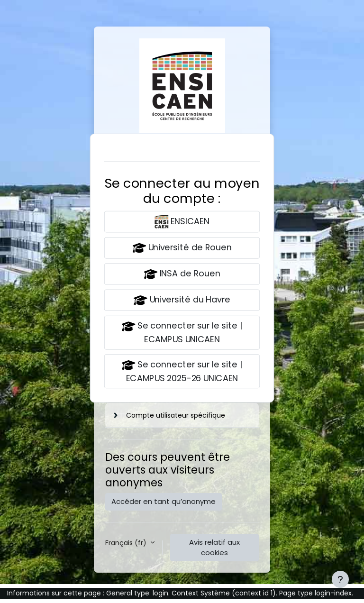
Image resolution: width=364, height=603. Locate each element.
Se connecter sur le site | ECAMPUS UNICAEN (182, 332)
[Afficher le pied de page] (340, 579)
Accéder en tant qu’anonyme (164, 501)
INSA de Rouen (182, 274)
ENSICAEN (182, 222)
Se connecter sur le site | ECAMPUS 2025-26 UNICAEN (182, 371)
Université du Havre (182, 300)
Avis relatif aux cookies (214, 547)
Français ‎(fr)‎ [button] (127, 543)
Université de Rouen (182, 248)
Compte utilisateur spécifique (176, 415)
